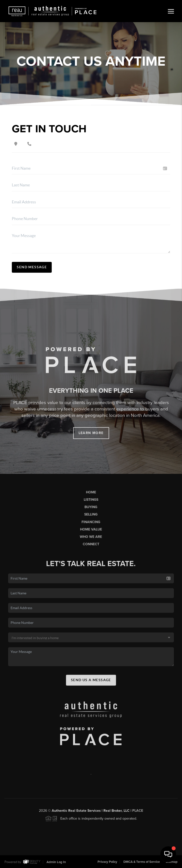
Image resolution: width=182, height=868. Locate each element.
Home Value (91, 532)
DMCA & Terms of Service (142, 862)
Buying (91, 510)
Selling (91, 517)
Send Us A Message (91, 683)
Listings (91, 502)
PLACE (138, 814)
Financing (91, 525)
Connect (91, 547)
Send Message (32, 267)
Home (91, 495)
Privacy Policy (107, 862)
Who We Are (91, 540)
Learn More (91, 436)
